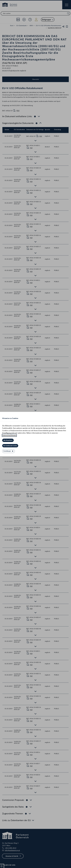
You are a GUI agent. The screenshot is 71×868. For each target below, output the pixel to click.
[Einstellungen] (9, 451)
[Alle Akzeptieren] (8, 440)
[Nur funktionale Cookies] (10, 446)
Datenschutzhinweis (9, 435)
